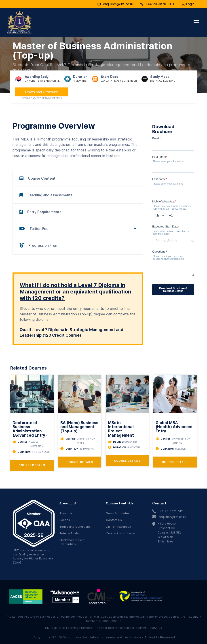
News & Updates (118, 513)
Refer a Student (71, 533)
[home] (19, 22)
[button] (195, 22)
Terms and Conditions (75, 527)
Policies (65, 520)
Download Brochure (41, 92)
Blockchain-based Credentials (72, 542)
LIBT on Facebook (118, 527)
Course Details (32, 465)
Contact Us (114, 520)
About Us (66, 513)
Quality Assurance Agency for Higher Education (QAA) (33, 558)
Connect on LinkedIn (120, 533)
